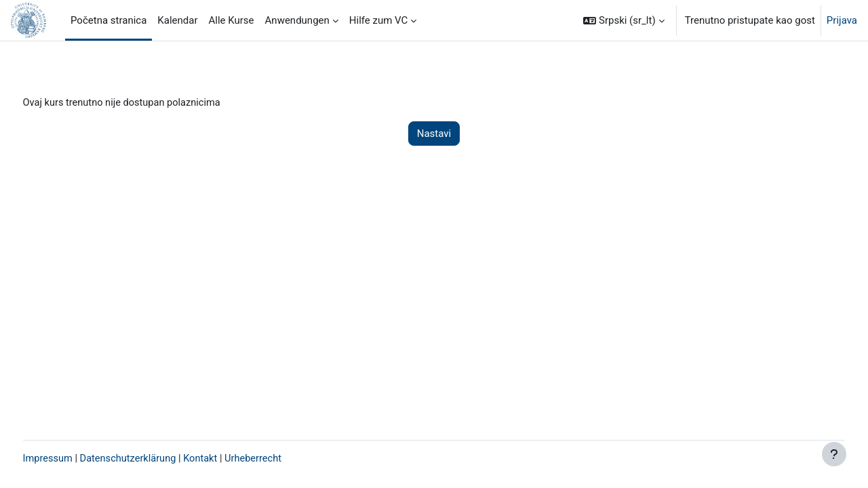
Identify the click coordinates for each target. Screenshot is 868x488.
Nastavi (434, 134)
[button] (624, 20)
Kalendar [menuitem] (177, 20)
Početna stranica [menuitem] (108, 20)
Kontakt (231, 459)
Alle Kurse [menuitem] (232, 20)
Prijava (842, 20)
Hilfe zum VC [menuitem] (379, 20)
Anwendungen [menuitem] (297, 20)
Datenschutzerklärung (157, 459)
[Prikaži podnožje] (834, 454)
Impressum (74, 459)
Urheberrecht (285, 459)
